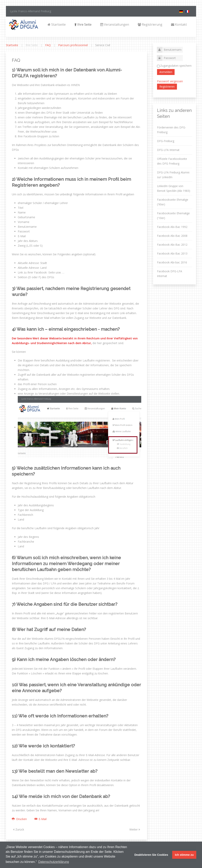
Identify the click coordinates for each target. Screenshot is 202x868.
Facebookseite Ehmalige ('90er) (173, 202)
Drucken (20, 819)
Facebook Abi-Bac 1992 (172, 227)
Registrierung (150, 24)
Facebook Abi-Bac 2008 (172, 236)
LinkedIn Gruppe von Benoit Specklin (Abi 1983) (174, 188)
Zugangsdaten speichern (176, 66)
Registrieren (167, 87)
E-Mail (39, 819)
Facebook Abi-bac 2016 (172, 262)
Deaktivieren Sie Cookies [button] (151, 855)
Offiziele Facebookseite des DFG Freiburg (172, 161)
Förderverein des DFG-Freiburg (172, 130)
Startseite (57, 24)
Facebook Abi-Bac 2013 (172, 253)
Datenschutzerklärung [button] (54, 862)
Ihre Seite (83, 24)
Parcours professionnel (73, 45)
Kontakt (179, 24)
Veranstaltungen (115, 24)
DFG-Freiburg (166, 141)
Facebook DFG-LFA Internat (170, 274)
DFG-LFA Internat (168, 150)
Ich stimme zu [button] (184, 855)
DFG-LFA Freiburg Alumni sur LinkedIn (173, 175)
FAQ (48, 45)
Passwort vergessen (170, 81)
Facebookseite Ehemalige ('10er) (173, 216)
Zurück (19, 829)
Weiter (135, 829)
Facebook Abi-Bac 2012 (172, 245)
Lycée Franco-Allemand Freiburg (30, 11)
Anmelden (166, 72)
